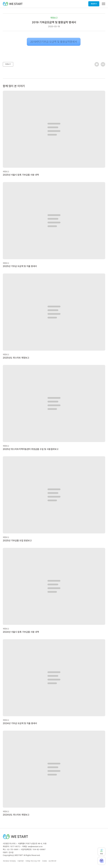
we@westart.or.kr (35, 846)
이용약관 (21, 861)
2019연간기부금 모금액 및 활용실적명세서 (54, 42)
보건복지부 (52, 861)
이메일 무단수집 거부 (33, 861)
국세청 (44, 861)
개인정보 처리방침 (9, 861)
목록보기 (8, 64)
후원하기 (94, 4)
